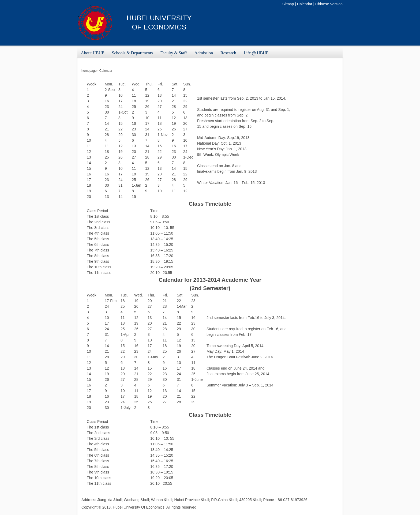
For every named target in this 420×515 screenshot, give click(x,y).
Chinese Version (329, 4)
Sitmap (288, 4)
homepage (89, 71)
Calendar (305, 4)
